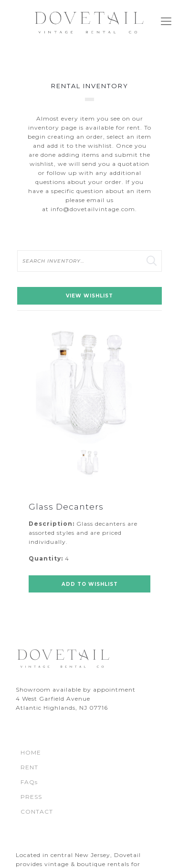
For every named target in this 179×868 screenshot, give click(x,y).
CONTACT (37, 812)
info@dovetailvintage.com (93, 209)
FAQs (29, 782)
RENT (29, 767)
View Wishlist (89, 296)
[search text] (89, 261)
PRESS (31, 797)
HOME (31, 752)
